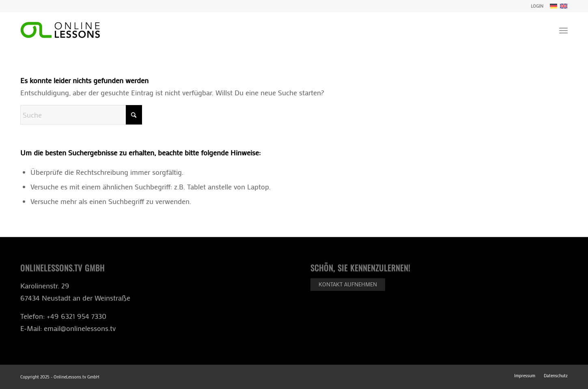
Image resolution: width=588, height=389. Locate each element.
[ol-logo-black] (60, 30)
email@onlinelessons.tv (80, 328)
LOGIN (537, 6)
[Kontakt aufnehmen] (348, 285)
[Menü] (563, 30)
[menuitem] (535, 6)
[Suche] (81, 115)
